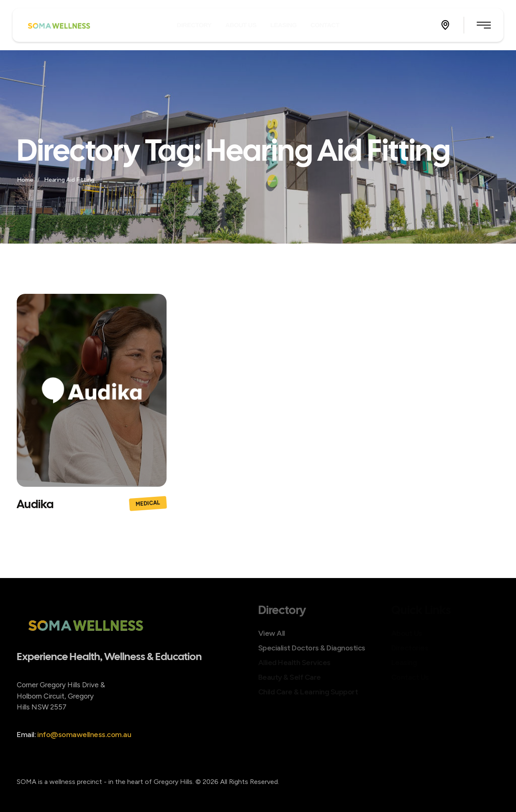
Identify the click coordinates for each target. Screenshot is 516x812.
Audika (35, 504)
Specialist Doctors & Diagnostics (312, 648)
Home (26, 180)
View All (272, 633)
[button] (445, 25)
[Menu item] (194, 25)
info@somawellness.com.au (84, 743)
